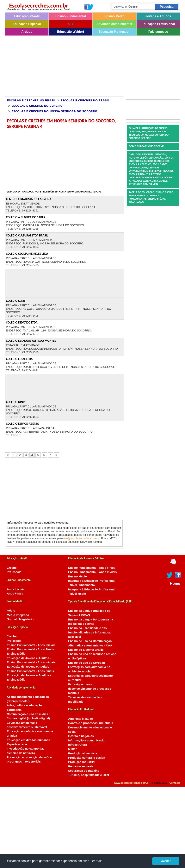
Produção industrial (82, 762)
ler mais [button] (97, 861)
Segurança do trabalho (84, 771)
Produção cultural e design (87, 758)
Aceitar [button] (166, 861)
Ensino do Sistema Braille (86, 650)
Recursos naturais (81, 766)
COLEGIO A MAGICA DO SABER (26, 217)
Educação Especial (27, 24)
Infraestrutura (78, 745)
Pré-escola (14, 572)
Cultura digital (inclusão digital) (28, 718)
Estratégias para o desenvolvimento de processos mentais (90, 689)
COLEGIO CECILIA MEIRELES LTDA (27, 254)
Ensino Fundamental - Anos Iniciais (31, 645)
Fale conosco (158, 32)
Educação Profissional (158, 24)
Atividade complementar (114, 24)
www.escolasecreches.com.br (132, 783)
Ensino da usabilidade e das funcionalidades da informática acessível (89, 632)
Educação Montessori (114, 32)
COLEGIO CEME (16, 301)
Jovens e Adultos (158, 16)
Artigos (27, 32)
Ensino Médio (114, 16)
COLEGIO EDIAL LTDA (19, 359)
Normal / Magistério (20, 619)
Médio (11, 611)
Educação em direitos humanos (28, 740)
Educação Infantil (27, 16)
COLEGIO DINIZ (16, 402)
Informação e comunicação (87, 740)
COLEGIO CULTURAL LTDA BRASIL (27, 235)
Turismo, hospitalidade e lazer (89, 775)
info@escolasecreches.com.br (82, 538)
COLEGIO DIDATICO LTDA (22, 322)
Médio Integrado (18, 615)
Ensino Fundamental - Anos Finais (30, 649)
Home (175, 584)
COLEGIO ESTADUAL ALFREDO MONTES (31, 341)
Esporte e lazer (17, 744)
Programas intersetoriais (24, 762)
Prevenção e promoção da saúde (29, 757)
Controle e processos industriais (91, 723)
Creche (12, 568)
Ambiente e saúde (80, 719)
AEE (71, 24)
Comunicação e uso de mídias (27, 714)
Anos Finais (15, 594)
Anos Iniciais (16, 589)
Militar (72, 749)
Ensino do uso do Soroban (86, 663)
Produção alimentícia (83, 753)
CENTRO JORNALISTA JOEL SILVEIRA (29, 199)
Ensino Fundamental (71, 16)
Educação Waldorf (71, 32)
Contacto (175, 783)
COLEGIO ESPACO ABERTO (23, 424)
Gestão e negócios (81, 736)
